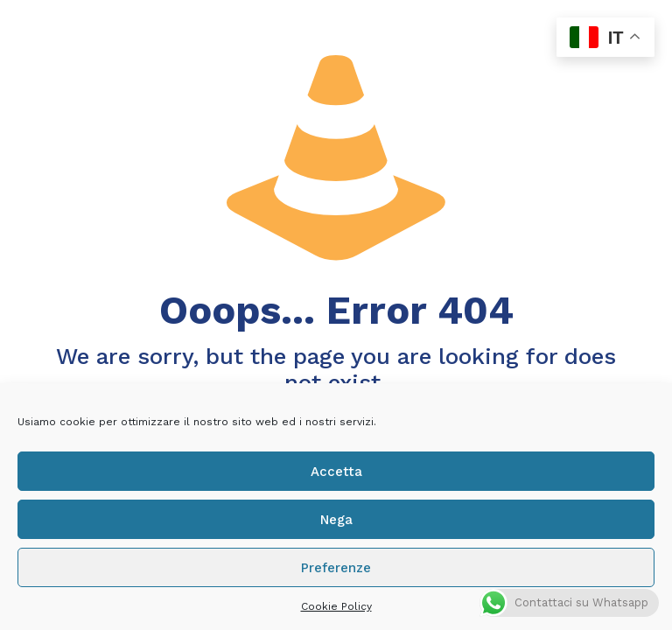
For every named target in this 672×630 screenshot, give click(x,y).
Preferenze (336, 568)
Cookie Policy (336, 606)
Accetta (336, 472)
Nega (336, 520)
